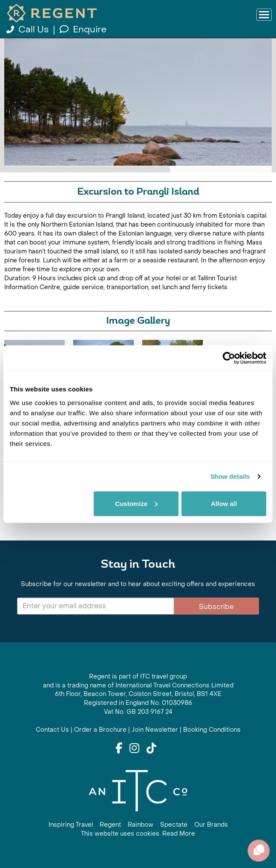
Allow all (224, 503)
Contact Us (52, 730)
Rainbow (141, 825)
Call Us (29, 30)
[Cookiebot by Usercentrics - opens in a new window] (229, 358)
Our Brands (211, 825)
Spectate (174, 825)
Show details (230, 476)
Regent (110, 825)
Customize (136, 503)
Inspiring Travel (71, 825)
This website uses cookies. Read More (138, 834)
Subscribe (216, 607)
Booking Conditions (212, 730)
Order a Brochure (100, 730)
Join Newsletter (155, 730)
